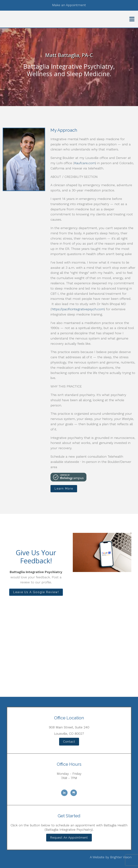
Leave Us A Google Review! (36, 592)
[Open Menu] (132, 19)
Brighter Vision (121, 857)
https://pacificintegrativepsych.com (78, 309)
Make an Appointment (69, 5)
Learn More (64, 489)
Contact (69, 742)
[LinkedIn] (64, 793)
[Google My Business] (74, 793)
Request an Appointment (69, 838)
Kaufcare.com (85, 163)
